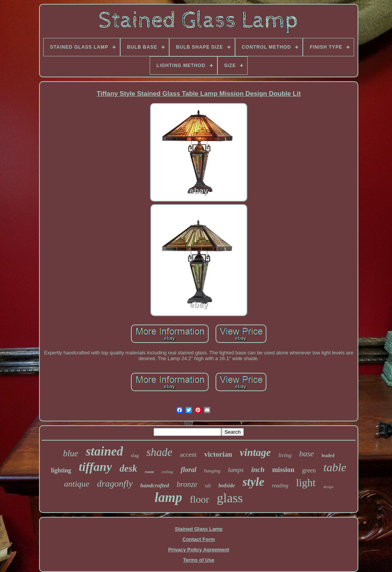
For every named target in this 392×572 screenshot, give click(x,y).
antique (77, 484)
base (306, 454)
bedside (227, 486)
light (306, 483)
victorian (218, 454)
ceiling (167, 472)
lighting (61, 470)
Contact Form (199, 539)
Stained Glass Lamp (199, 529)
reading (280, 486)
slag (135, 455)
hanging (212, 471)
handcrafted (155, 485)
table (335, 467)
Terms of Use (198, 560)
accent (188, 455)
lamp (168, 497)
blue (71, 453)
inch (258, 470)
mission (283, 470)
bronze (187, 484)
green (309, 470)
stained (104, 451)
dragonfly (115, 483)
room (149, 472)
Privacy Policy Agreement (198, 550)
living (285, 455)
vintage (255, 452)
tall (208, 486)
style (253, 482)
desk (128, 468)
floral (189, 470)
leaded (328, 456)
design (328, 487)
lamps (236, 470)
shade (159, 452)
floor (200, 499)
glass (230, 498)
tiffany (96, 467)
